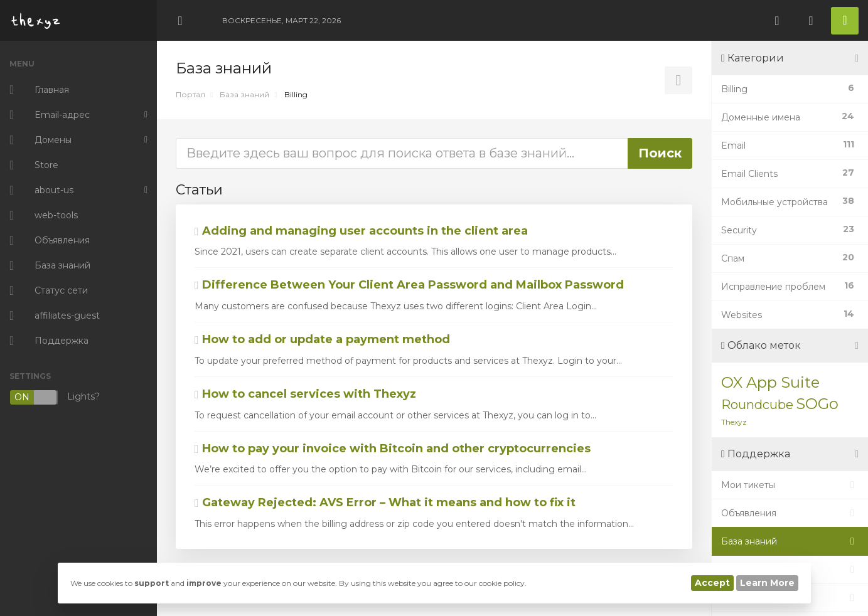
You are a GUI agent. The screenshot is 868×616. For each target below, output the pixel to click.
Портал (190, 94)
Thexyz (734, 422)
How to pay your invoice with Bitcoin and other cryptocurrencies (393, 449)
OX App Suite (770, 382)
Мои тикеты (790, 485)
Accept (712, 583)
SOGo (817, 404)
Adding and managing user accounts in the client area (361, 231)
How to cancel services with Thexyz (305, 394)
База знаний (244, 94)
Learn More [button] (767, 583)
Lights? (55, 397)
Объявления (790, 513)
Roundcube (757, 405)
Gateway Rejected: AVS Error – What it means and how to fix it (385, 502)
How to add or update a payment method (322, 339)
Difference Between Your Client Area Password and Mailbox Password (409, 285)
